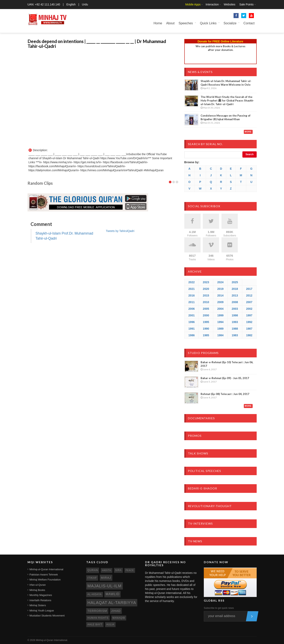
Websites (229, 4)
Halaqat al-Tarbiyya (112, 603)
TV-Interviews (200, 524)
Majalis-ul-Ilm (105, 586)
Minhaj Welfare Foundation (45, 580)
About (170, 23)
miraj (106, 578)
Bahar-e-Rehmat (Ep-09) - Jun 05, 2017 (225, 378)
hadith (107, 570)
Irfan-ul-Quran (38, 585)
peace (130, 570)
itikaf (92, 578)
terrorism (97, 611)
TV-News (195, 541)
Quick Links (208, 23)
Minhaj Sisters (38, 605)
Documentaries (201, 418)
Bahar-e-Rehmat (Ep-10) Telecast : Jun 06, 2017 (227, 364)
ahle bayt (95, 625)
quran (93, 570)
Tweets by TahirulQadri (120, 231)
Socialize (230, 23)
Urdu (85, 4)
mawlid (112, 594)
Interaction (212, 4)
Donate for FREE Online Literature (220, 41)
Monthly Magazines (41, 595)
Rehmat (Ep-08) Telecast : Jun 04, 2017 (225, 394)
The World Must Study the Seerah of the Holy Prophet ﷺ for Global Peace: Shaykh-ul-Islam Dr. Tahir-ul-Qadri (227, 100)
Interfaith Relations (40, 600)
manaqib (119, 618)
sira (118, 570)
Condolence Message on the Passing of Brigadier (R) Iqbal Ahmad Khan (226, 117)
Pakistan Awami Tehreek (44, 575)
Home (158, 23)
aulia (110, 625)
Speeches (186, 23)
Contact (249, 23)
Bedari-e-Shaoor (202, 488)
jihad (116, 611)
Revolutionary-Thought (210, 506)
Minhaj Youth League (42, 611)
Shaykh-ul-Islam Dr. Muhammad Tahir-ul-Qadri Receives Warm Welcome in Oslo (226, 83)
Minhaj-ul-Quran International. (52, 640)
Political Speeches (205, 471)
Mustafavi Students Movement (47, 616)
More (248, 132)
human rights (98, 618)
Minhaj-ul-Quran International (46, 569)
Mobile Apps (193, 4)
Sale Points (247, 4)
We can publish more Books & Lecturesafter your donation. (220, 48)
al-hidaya (95, 594)
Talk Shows (198, 453)
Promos (195, 436)
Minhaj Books (37, 590)
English (71, 4)
